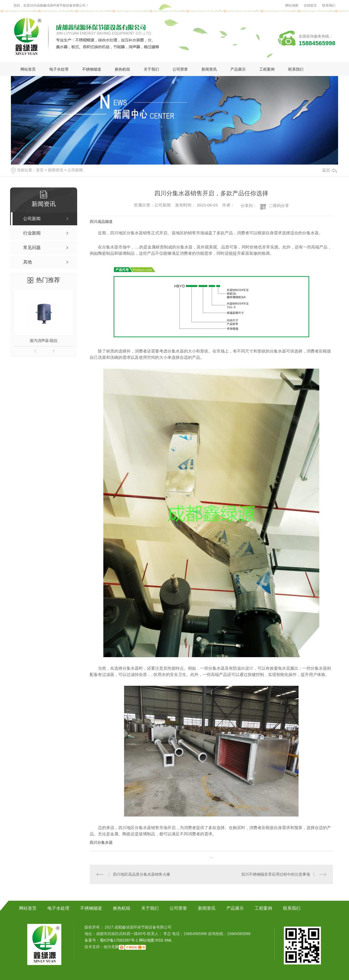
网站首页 (28, 69)
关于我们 (151, 69)
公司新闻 (75, 170)
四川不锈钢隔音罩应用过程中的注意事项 (276, 874)
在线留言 (310, 5)
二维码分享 (279, 206)
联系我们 (329, 5)
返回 (329, 170)
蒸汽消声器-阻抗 (44, 341)
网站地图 (292, 5)
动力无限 (111, 947)
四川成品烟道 (101, 222)
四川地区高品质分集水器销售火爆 (142, 874)
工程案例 (267, 69)
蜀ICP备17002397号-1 (119, 940)
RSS (160, 940)
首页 (40, 170)
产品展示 (238, 69)
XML (168, 940)
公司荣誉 (180, 69)
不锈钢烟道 (92, 69)
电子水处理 (59, 69)
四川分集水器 (101, 842)
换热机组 (122, 69)
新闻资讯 (209, 69)
